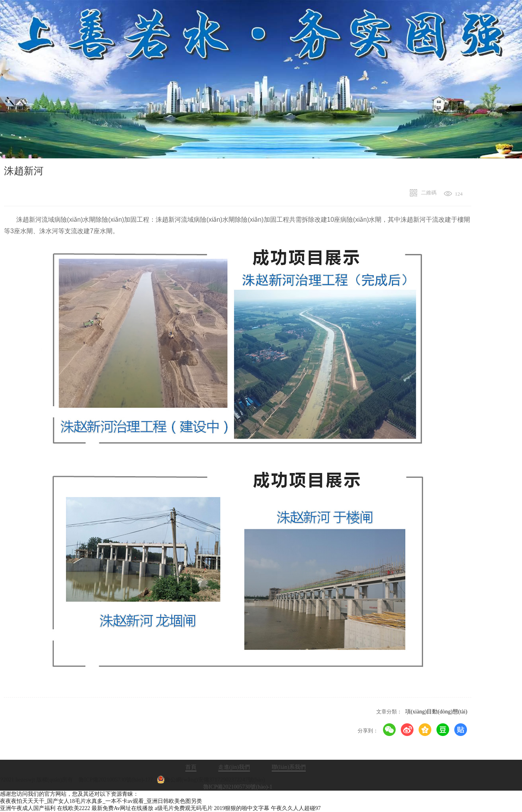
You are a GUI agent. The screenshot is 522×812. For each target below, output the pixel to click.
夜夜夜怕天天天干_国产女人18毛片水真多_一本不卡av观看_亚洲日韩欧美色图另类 (101, 801)
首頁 (191, 767)
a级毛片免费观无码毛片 (184, 808)
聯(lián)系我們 (289, 767)
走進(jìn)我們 (234, 767)
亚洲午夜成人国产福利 (28, 808)
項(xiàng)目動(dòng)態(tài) (436, 712)
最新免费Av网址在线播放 (122, 808)
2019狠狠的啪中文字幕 (242, 808)
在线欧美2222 (74, 808)
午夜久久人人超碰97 (296, 808)
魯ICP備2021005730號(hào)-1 (238, 787)
